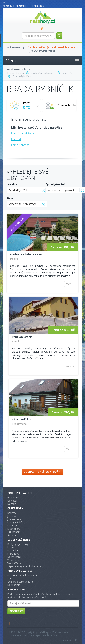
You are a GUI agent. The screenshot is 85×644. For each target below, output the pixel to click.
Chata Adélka (21, 419)
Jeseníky (12, 516)
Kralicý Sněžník (15, 522)
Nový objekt (14, 585)
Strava (11, 198)
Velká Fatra (13, 560)
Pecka (14, 259)
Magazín (12, 504)
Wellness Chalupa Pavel (26, 254)
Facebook (10, 623)
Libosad (16, 139)
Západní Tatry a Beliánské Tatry (24, 566)
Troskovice (19, 424)
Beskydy (12, 513)
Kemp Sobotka (20, 145)
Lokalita (12, 184)
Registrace (21, 6)
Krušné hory (14, 529)
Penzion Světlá (22, 337)
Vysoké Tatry (14, 563)
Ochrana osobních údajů (20, 582)
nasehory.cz (36, 11)
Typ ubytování (55, 184)
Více (69, 284)
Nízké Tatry (13, 554)
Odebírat (16, 611)
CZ (4, 2)
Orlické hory (14, 532)
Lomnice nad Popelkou (25, 133)
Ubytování (13, 501)
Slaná (16, 341)
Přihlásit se (38, 6)
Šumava (12, 535)
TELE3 (75, 640)
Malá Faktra (13, 550)
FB (43, 29)
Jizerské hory (14, 519)
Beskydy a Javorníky (18, 544)
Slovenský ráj (14, 557)
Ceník (10, 579)
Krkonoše (12, 526)
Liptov (11, 547)
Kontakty (7, 6)
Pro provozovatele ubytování (23, 575)
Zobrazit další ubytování (42, 472)
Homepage (13, 498)
